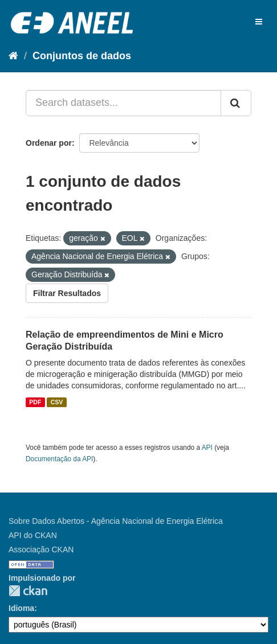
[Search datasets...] (123, 103)
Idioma (21, 608)
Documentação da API (59, 459)
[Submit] (236, 103)
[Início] (13, 56)
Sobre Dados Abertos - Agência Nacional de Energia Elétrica (116, 521)
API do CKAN (33, 535)
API (207, 448)
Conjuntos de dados (82, 56)
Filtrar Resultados (67, 293)
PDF (35, 402)
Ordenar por (49, 143)
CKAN (28, 591)
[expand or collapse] (259, 22)
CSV (57, 402)
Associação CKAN (41, 549)
